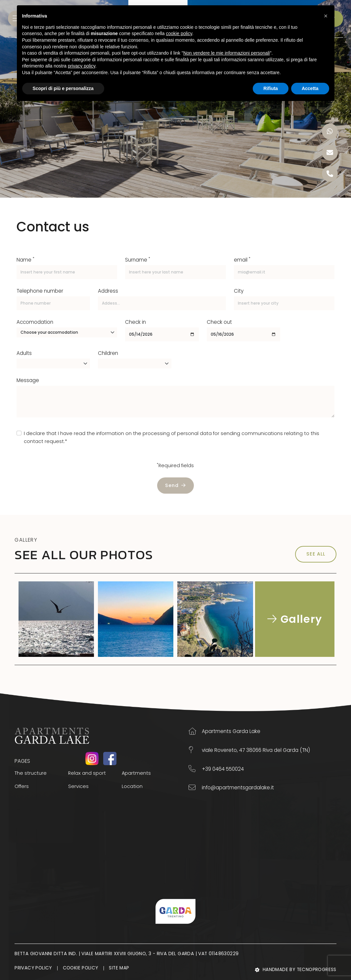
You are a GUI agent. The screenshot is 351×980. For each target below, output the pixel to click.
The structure (31, 773)
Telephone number (40, 291)
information (110, 433)
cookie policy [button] (179, 33)
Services (78, 786)
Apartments (136, 773)
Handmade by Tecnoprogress (296, 970)
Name (25, 260)
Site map (120, 968)
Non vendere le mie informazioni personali (226, 53)
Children (108, 353)
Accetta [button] (310, 88)
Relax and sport (87, 773)
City (239, 291)
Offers (22, 786)
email (242, 260)
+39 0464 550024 (216, 769)
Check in (135, 322)
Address (108, 291)
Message (28, 380)
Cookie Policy (81, 968)
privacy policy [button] (82, 66)
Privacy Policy (33, 968)
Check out (219, 322)
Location (132, 786)
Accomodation (35, 322)
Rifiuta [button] (271, 88)
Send (175, 485)
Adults (24, 353)
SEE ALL (316, 554)
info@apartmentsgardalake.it (231, 787)
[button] (326, 16)
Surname (138, 260)
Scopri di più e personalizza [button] (63, 88)
